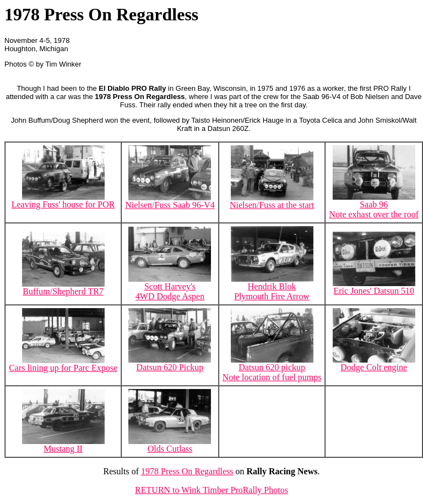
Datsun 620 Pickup (170, 363)
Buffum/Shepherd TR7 (63, 287)
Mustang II (63, 445)
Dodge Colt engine (374, 363)
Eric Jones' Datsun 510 (374, 287)
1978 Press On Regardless (187, 471)
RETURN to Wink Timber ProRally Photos (211, 490)
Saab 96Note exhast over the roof (374, 206)
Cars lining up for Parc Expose (63, 364)
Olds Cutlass (170, 445)
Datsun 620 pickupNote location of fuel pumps (272, 368)
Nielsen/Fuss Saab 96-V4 (170, 201)
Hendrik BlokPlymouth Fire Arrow (272, 287)
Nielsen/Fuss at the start (272, 201)
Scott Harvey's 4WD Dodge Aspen (170, 287)
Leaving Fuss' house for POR (63, 201)
